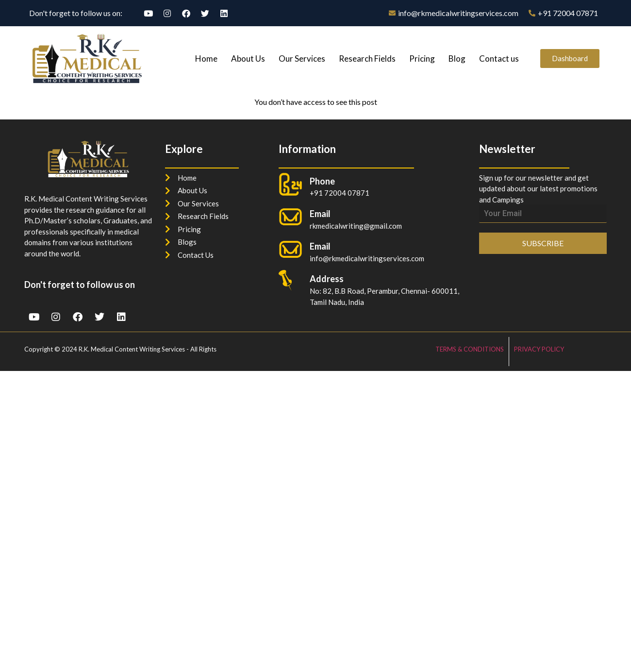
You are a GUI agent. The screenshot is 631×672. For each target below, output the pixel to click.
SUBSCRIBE (543, 243)
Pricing (422, 59)
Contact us (499, 59)
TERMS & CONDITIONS (470, 349)
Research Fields (367, 59)
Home (206, 59)
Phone (322, 181)
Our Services (302, 59)
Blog (457, 59)
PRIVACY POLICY (539, 349)
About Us (248, 59)
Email (320, 246)
